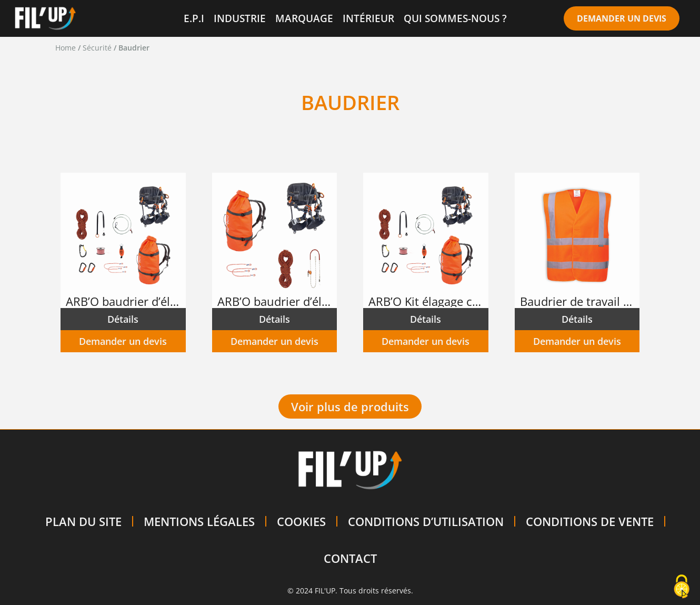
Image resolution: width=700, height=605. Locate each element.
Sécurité (97, 48)
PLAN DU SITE (83, 521)
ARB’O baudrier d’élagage (124, 301)
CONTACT (350, 558)
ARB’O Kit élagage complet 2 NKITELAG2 (426, 301)
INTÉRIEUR (368, 18)
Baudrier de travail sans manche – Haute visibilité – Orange (578, 301)
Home (66, 48)
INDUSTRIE (240, 18)
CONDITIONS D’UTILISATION (426, 521)
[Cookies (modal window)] (682, 587)
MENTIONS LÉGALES (199, 521)
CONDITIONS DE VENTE (590, 521)
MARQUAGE (304, 18)
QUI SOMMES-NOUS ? (455, 18)
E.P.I (194, 18)
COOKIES (301, 521)
